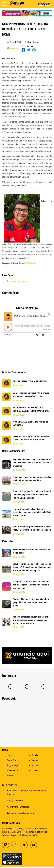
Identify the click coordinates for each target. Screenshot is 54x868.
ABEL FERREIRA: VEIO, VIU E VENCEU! (30, 381)
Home (10, 755)
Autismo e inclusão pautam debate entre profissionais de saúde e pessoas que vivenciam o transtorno (31, 620)
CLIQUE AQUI (30, 263)
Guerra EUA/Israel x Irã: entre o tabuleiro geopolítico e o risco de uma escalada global (31, 602)
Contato (35, 770)
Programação (13, 765)
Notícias (10, 776)
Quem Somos (13, 760)
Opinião (14, 282)
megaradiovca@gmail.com (21, 813)
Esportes (23, 282)
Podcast (35, 765)
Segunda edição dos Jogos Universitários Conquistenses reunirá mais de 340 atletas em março (32, 463)
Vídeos (35, 760)
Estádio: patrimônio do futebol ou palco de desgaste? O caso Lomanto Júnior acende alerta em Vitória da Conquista (32, 567)
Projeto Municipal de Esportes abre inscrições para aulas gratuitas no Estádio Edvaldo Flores (32, 512)
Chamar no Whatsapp (19, 807)
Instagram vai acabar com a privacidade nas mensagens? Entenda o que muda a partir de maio (31, 585)
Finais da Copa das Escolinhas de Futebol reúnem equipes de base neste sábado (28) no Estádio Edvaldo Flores (32, 495)
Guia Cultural (13, 770)
